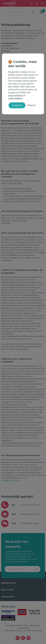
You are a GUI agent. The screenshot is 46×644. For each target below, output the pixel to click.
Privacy (21, 631)
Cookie (29, 631)
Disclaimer (38, 631)
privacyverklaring (15, 95)
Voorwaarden (10, 631)
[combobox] (15, 12)
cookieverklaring (15, 98)
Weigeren (31, 105)
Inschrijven (37, 569)
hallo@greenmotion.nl (10, 480)
